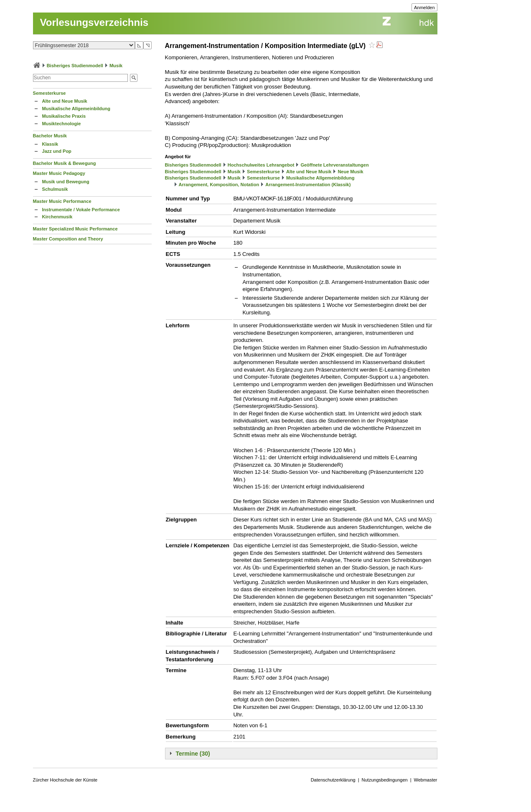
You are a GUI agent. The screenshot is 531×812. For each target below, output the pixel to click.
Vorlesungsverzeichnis (94, 22)
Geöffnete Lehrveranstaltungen (334, 165)
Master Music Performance (62, 201)
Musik (116, 66)
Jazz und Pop (57, 151)
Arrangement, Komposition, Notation (219, 185)
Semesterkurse (50, 93)
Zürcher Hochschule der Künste (65, 780)
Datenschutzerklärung (333, 780)
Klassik (50, 144)
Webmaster (426, 780)
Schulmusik (55, 189)
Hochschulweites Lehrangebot (261, 165)
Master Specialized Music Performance (75, 229)
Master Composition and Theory (68, 239)
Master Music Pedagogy (59, 173)
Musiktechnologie (62, 124)
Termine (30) (193, 754)
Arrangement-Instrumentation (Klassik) (308, 185)
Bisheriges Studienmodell (75, 66)
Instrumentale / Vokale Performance (81, 210)
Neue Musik (350, 172)
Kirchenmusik (57, 217)
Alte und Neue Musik (65, 101)
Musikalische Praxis (64, 116)
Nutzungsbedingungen (385, 780)
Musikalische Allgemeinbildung (76, 109)
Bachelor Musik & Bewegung (65, 163)
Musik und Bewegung (66, 182)
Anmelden (424, 8)
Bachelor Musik (50, 136)
